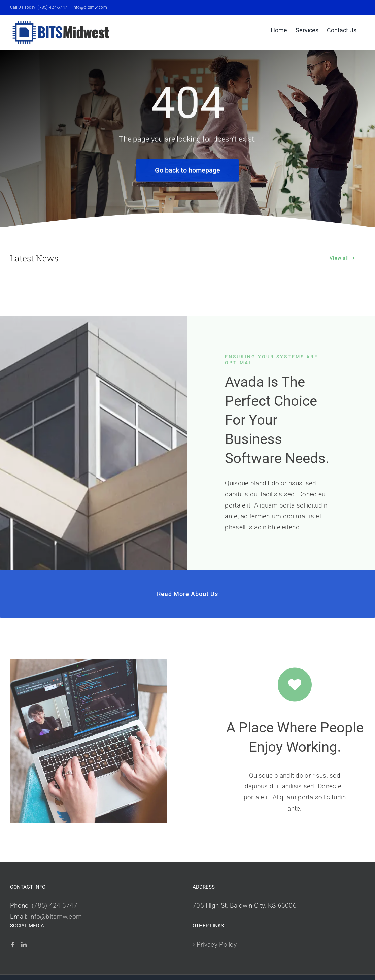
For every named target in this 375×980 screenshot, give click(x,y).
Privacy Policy (217, 944)
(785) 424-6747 (55, 905)
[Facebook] (13, 945)
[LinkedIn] (24, 945)
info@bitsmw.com (90, 7)
